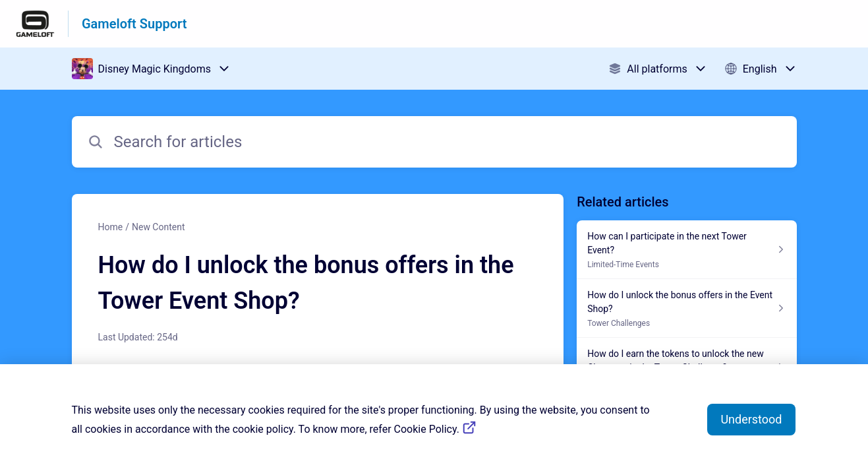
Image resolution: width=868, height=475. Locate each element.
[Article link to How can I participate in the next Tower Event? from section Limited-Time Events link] (686, 250)
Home (111, 227)
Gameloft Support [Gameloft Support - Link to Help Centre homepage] (134, 24)
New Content (159, 227)
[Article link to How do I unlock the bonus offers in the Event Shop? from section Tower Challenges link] (686, 308)
